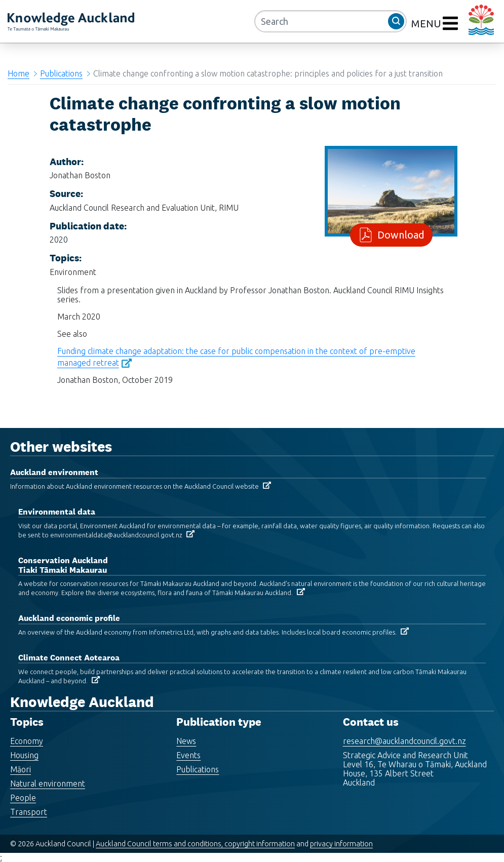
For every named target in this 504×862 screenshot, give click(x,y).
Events (188, 755)
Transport (29, 812)
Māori (21, 769)
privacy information (341, 844)
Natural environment (48, 783)
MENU (428, 24)
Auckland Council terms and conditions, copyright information (195, 844)
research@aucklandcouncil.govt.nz (404, 741)
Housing (24, 755)
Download (399, 235)
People (23, 798)
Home (18, 73)
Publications (61, 73)
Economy (27, 741)
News (186, 741)
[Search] (331, 21)
